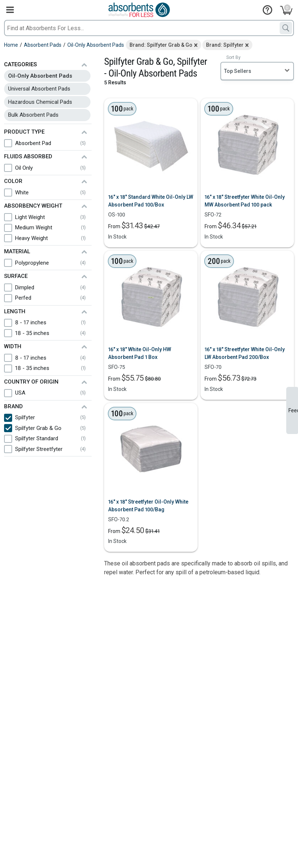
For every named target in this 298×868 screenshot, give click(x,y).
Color (13, 181)
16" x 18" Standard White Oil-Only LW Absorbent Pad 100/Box (151, 201)
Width (13, 346)
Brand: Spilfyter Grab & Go (161, 45)
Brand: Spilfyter (225, 45)
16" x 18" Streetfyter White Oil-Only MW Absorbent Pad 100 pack (245, 201)
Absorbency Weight (33, 206)
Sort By (233, 57)
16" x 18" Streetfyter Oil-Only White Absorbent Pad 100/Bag (148, 506)
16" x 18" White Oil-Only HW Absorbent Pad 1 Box (140, 353)
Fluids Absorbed (28, 156)
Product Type (24, 132)
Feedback (293, 410)
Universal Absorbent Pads (39, 89)
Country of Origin (31, 382)
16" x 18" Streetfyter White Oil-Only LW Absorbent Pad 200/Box (245, 353)
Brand (13, 406)
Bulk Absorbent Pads (33, 115)
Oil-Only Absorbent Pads (40, 76)
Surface (16, 276)
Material (17, 251)
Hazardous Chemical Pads (40, 102)
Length (15, 311)
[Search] (286, 28)
